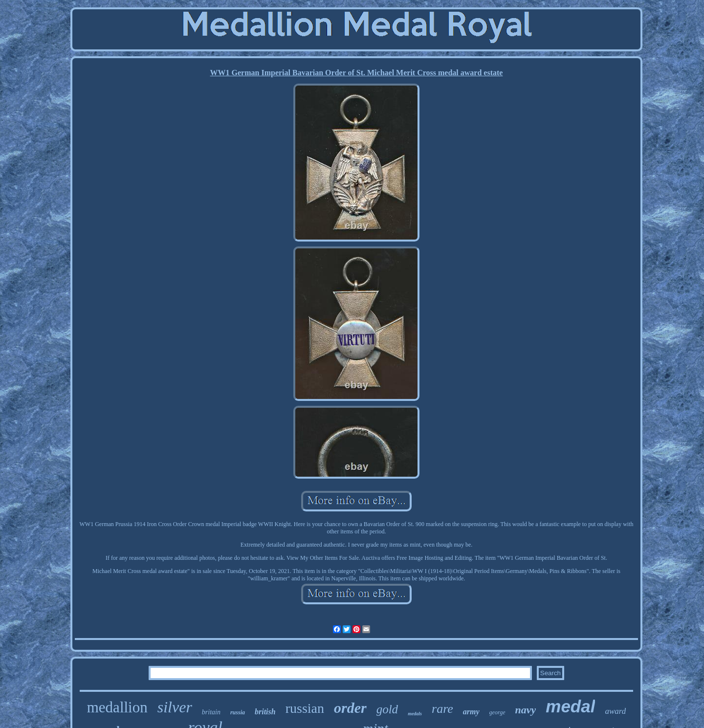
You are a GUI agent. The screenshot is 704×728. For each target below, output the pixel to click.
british (265, 712)
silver (175, 707)
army (471, 712)
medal (570, 706)
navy (526, 710)
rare (442, 709)
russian (305, 708)
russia (238, 712)
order (350, 708)
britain (211, 712)
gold (387, 709)
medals (415, 714)
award (615, 711)
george (497, 712)
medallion (117, 707)
